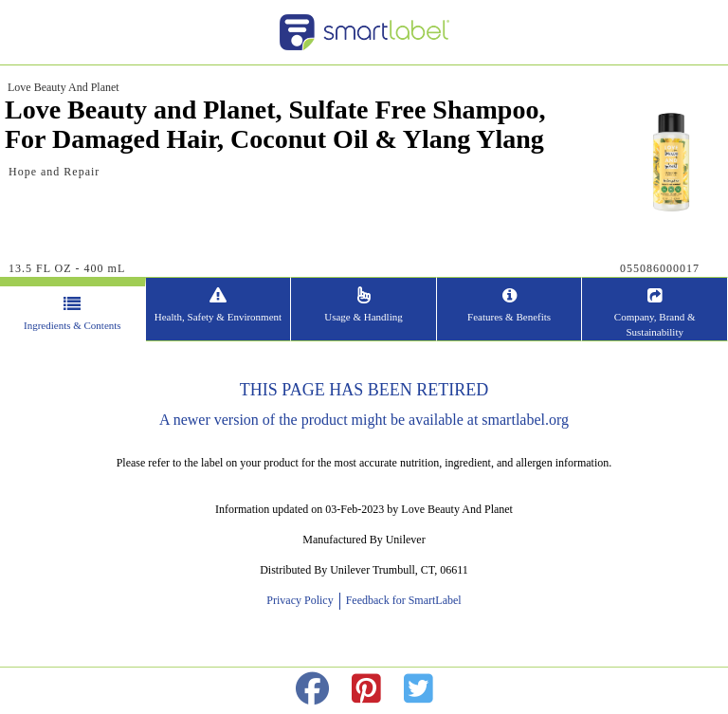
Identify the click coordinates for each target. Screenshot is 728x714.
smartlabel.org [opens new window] (525, 420)
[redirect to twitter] (419, 690)
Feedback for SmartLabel (402, 600)
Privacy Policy (302, 600)
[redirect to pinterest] (366, 690)
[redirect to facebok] (312, 690)
